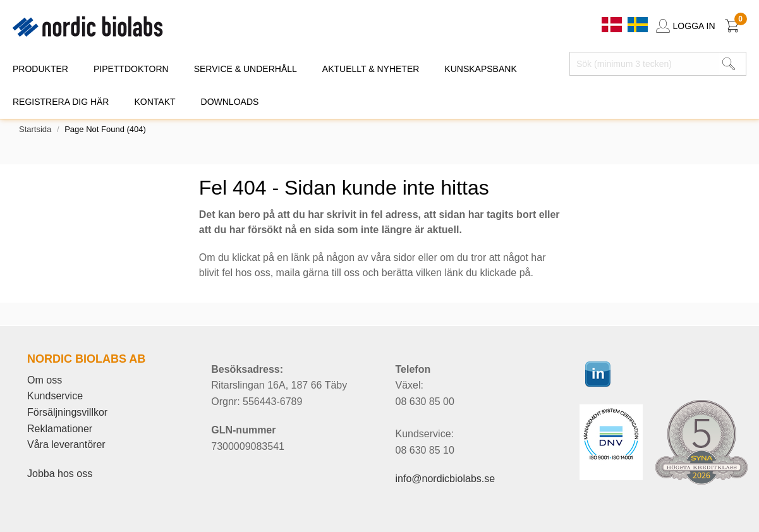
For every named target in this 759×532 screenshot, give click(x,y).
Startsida (35, 129)
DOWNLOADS (230, 102)
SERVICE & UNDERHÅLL (246, 69)
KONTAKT (155, 102)
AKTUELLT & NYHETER (371, 69)
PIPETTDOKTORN (131, 69)
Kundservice (55, 396)
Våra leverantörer (66, 444)
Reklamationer (60, 429)
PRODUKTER (40, 69)
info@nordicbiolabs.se (445, 479)
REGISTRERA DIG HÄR (61, 102)
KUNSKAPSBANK (480, 69)
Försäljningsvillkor (67, 412)
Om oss (45, 380)
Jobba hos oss (60, 474)
